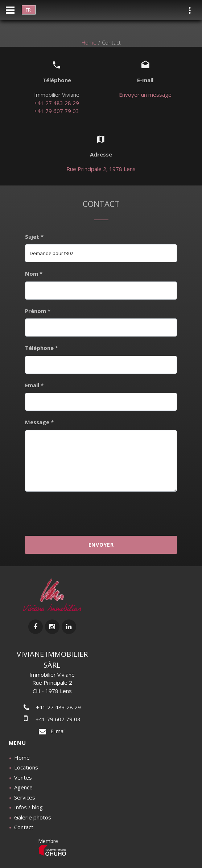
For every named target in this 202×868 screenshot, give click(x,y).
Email (34, 385)
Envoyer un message (145, 95)
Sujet (34, 237)
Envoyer (101, 545)
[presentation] (101, 513)
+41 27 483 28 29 (57, 103)
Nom (34, 274)
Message (39, 422)
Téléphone (42, 348)
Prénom (38, 311)
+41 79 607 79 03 (57, 111)
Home (89, 42)
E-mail (52, 731)
